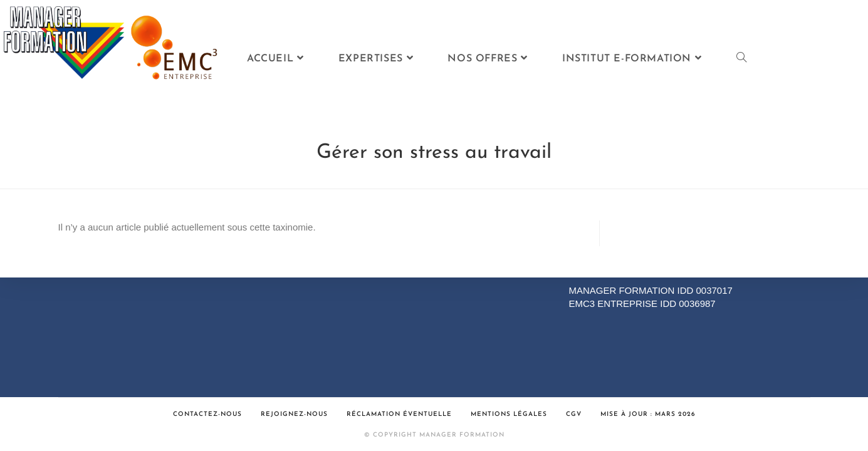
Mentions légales (509, 414)
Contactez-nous (207, 414)
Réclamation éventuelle (399, 414)
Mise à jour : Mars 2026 (648, 414)
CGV (574, 414)
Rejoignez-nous (294, 414)
